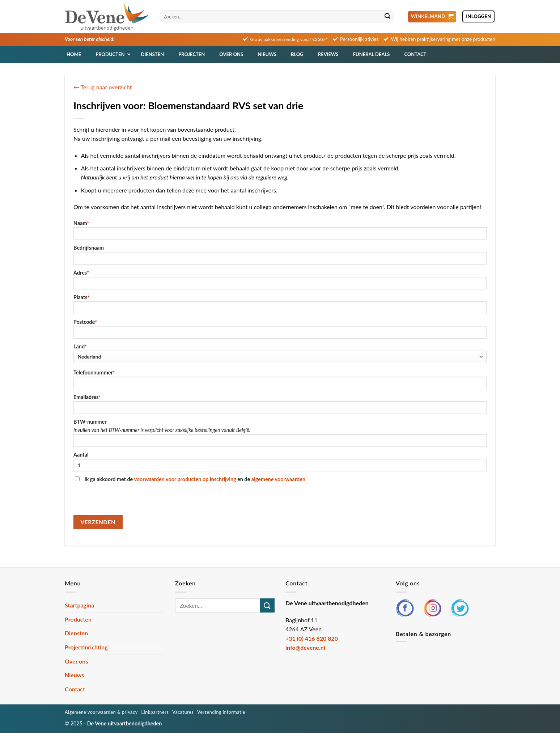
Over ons (76, 661)
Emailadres (280, 404)
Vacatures (183, 712)
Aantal (280, 461)
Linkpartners (155, 712)
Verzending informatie (221, 712)
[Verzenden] (387, 17)
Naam (280, 230)
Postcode (280, 329)
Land (280, 353)
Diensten (76, 633)
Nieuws (75, 675)
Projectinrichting (86, 647)
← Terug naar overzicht (103, 87)
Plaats (280, 304)
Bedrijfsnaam (280, 255)
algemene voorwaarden (278, 479)
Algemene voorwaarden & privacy (101, 712)
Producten (78, 619)
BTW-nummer (280, 433)
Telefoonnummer (280, 379)
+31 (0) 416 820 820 (312, 638)
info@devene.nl (305, 647)
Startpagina (79, 605)
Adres (280, 279)
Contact (75, 689)
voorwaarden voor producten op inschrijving (185, 479)
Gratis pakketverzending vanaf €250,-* (289, 39)
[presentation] (128, 501)
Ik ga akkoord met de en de (190, 479)
